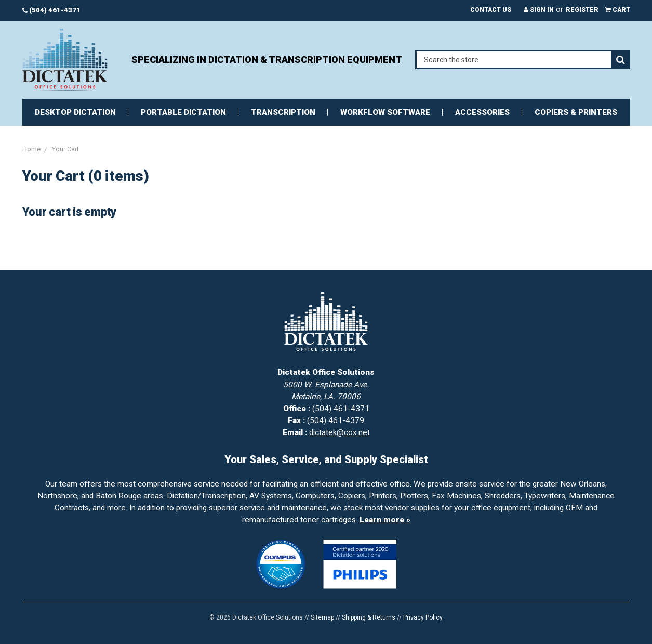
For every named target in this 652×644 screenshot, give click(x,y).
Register (582, 10)
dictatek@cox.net (340, 432)
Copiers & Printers (576, 112)
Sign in (539, 10)
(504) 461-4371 (51, 10)
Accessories (482, 112)
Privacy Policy (423, 617)
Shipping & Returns (369, 617)
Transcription (283, 112)
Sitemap (322, 617)
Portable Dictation (183, 112)
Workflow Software (385, 112)
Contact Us (491, 10)
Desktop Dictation (75, 112)
